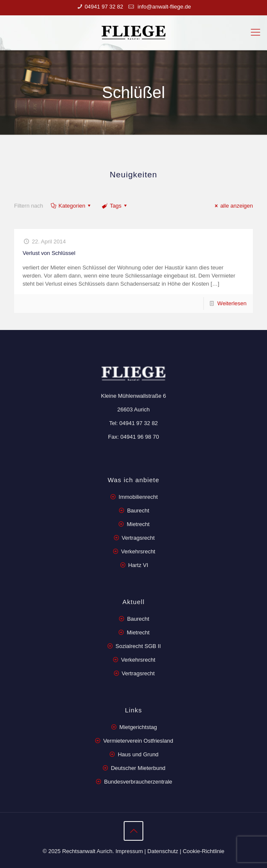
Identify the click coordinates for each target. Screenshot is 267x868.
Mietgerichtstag (138, 727)
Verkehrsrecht (137, 551)
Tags (115, 206)
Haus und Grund (138, 754)
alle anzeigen (233, 206)
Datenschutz (163, 851)
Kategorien (71, 206)
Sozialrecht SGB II (138, 646)
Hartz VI (138, 565)
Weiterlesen (232, 303)
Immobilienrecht (137, 497)
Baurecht (138, 511)
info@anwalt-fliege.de (164, 7)
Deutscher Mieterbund (138, 768)
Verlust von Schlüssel (49, 253)
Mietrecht (138, 524)
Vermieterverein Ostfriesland (138, 741)
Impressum (129, 851)
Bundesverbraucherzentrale (138, 782)
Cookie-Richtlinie (203, 851)
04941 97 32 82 (104, 7)
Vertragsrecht (138, 538)
